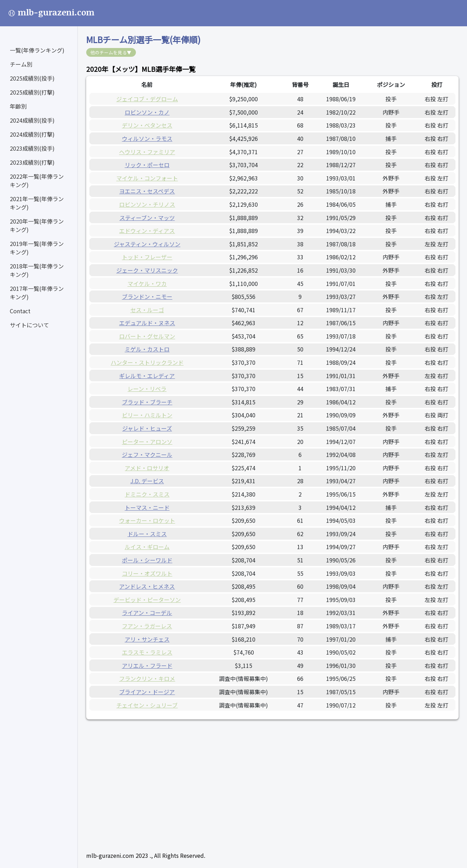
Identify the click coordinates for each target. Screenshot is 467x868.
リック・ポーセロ (147, 165)
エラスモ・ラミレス (147, 652)
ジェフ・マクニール (147, 454)
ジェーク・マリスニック (147, 270)
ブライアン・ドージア (147, 692)
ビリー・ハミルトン (147, 415)
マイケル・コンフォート (147, 178)
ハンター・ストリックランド (147, 362)
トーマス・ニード (147, 507)
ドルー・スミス (147, 534)
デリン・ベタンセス (147, 125)
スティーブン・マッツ (147, 218)
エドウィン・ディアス (147, 231)
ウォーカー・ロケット (147, 520)
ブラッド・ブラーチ (147, 402)
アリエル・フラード (147, 665)
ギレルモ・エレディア (147, 376)
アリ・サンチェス (147, 639)
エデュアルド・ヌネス (147, 323)
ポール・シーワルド (147, 560)
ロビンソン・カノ (147, 112)
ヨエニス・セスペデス (147, 191)
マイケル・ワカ (147, 283)
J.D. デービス (147, 481)
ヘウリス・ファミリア (147, 152)
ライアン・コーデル (147, 613)
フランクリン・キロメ (147, 678)
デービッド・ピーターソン (147, 600)
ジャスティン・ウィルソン (147, 244)
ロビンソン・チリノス (147, 204)
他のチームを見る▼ (111, 52)
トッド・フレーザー (147, 257)
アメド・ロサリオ (147, 468)
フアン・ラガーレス (147, 626)
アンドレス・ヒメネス (147, 586)
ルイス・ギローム (147, 547)
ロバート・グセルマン (147, 336)
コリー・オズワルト (147, 573)
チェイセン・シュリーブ (147, 705)
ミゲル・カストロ (147, 349)
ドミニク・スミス (147, 494)
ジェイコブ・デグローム (147, 99)
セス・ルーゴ (147, 310)
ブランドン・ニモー (147, 296)
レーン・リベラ (147, 389)
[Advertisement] (272, 777)
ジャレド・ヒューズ (147, 428)
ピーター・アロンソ (147, 442)
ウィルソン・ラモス (147, 138)
